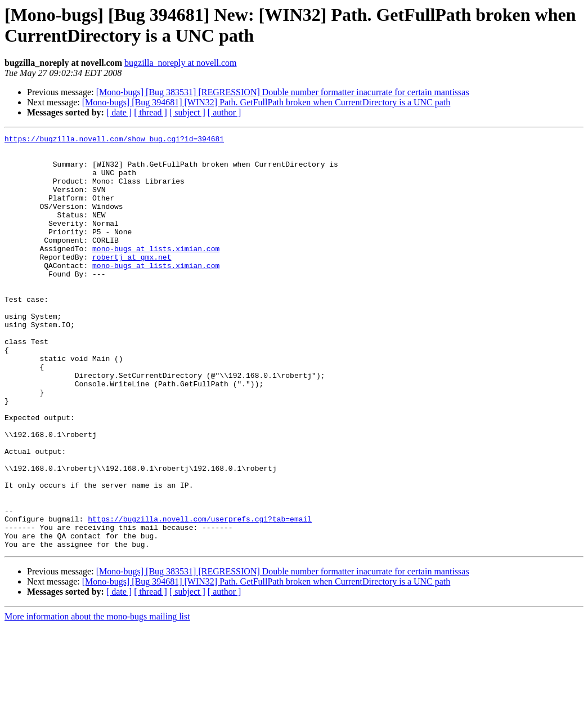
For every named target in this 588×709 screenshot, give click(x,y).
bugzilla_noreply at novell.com (181, 63)
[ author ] (225, 112)
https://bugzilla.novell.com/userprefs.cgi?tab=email (200, 596)
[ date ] (119, 112)
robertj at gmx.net (132, 282)
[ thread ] (151, 112)
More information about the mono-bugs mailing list (97, 699)
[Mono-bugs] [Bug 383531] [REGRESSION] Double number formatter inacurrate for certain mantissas (283, 92)
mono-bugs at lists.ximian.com (156, 272)
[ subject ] (187, 112)
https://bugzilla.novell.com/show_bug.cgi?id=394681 (114, 140)
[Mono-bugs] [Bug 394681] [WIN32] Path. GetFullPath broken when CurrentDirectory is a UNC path (266, 102)
